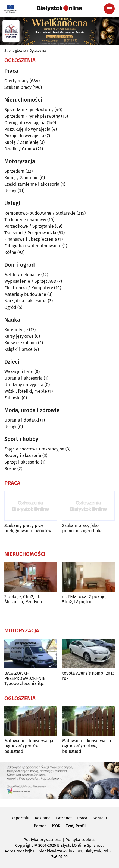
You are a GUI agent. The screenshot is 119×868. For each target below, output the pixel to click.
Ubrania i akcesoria (24, 378)
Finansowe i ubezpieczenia (31, 239)
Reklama (43, 818)
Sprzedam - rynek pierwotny (32, 116)
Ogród (10, 307)
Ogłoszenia (38, 51)
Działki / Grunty (20, 149)
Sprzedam (14, 171)
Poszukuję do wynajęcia (27, 129)
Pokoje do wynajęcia (24, 136)
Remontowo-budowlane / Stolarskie (40, 213)
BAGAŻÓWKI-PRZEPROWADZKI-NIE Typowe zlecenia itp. (25, 678)
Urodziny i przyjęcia (24, 385)
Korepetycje (16, 330)
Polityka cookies (80, 840)
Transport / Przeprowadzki (30, 233)
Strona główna (15, 51)
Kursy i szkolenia (21, 343)
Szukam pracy (18, 87)
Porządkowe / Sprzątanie (29, 226)
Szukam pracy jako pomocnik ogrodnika (82, 528)
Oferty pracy (16, 81)
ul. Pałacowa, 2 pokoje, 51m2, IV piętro (84, 599)
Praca (82, 818)
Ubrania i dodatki (22, 420)
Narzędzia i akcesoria (26, 301)
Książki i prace (18, 349)
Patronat (64, 818)
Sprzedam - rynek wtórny (29, 110)
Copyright (24, 845)
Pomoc (40, 826)
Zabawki (12, 398)
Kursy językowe (19, 336)
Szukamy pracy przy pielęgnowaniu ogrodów (28, 528)
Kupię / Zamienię (21, 142)
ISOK (56, 826)
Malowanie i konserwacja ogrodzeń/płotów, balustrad (29, 746)
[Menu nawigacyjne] (109, 9)
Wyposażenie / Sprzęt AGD (30, 281)
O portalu (21, 818)
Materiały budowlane (25, 294)
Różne (10, 252)
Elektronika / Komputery (29, 288)
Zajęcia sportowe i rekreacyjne (34, 449)
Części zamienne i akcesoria (32, 184)
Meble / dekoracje (22, 275)
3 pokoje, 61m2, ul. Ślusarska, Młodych (23, 599)
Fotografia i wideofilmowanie (33, 246)
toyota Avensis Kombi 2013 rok (88, 676)
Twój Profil (76, 826)
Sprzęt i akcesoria (22, 462)
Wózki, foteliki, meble (26, 391)
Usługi (10, 191)
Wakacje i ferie (19, 372)
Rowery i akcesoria (23, 456)
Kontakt (100, 818)
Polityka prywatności (43, 840)
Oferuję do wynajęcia (25, 123)
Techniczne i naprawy (25, 220)
